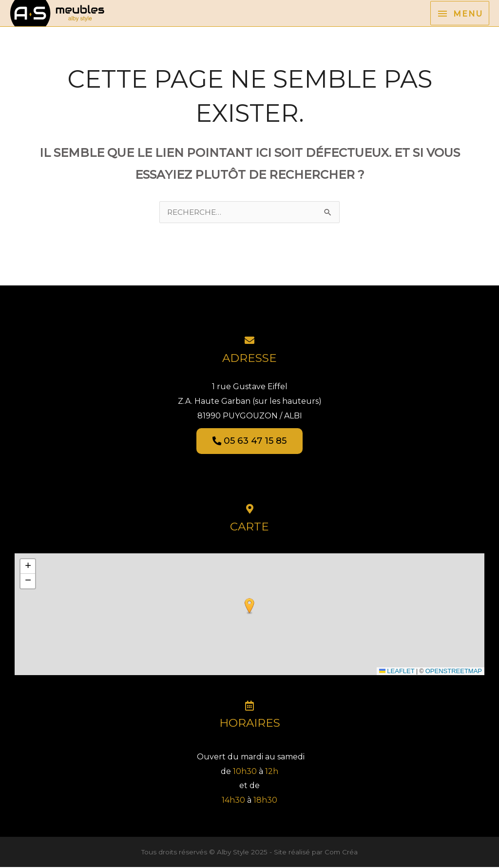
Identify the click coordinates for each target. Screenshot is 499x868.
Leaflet (397, 672)
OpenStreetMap (454, 672)
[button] (249, 607)
